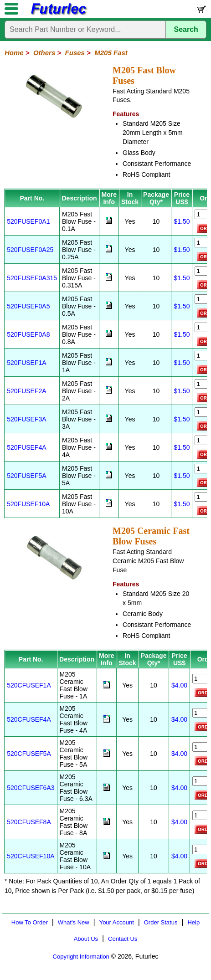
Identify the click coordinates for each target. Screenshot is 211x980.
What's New (74, 922)
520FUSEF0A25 (30, 250)
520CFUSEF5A (29, 754)
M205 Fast (111, 53)
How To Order (30, 922)
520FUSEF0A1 (28, 221)
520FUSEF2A (26, 391)
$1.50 (182, 221)
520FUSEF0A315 (32, 278)
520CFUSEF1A (29, 685)
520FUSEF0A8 (28, 334)
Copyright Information (81, 957)
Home (14, 53)
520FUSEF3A (26, 419)
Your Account (117, 922)
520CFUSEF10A (31, 856)
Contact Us (123, 939)
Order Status (161, 922)
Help (193, 922)
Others (44, 53)
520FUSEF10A (28, 504)
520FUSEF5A (26, 476)
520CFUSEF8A (29, 822)
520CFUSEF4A (29, 719)
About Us (86, 939)
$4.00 (179, 685)
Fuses (75, 53)
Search (186, 29)
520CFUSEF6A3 (31, 788)
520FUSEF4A (26, 447)
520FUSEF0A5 (28, 306)
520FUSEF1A (26, 363)
